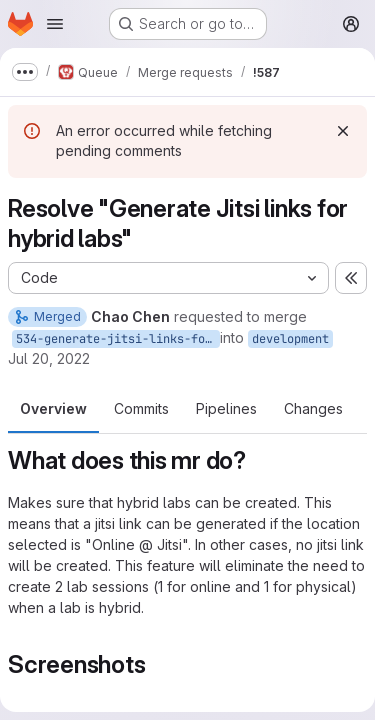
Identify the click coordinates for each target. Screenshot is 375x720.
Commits (141, 408)
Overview (53, 408)
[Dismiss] (343, 131)
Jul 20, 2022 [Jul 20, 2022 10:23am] (49, 358)
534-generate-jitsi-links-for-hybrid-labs (118, 339)
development (290, 339)
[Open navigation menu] (55, 24)
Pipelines (226, 408)
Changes (313, 408)
